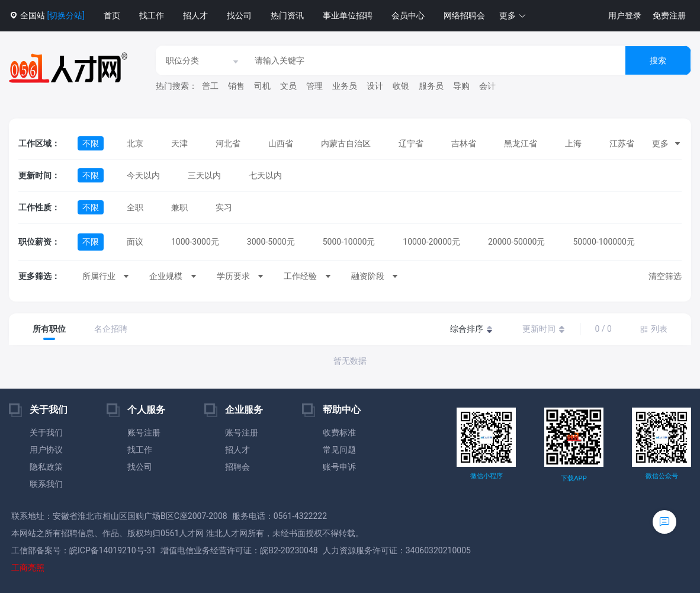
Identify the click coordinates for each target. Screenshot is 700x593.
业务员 (345, 86)
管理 (314, 86)
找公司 (239, 15)
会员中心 (408, 15)
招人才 (195, 15)
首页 (112, 15)
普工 (210, 86)
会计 (487, 86)
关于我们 (46, 432)
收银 (401, 86)
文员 (288, 86)
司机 (262, 86)
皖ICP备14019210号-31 (113, 550)
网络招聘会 (464, 15)
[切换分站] (65, 15)
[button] (513, 16)
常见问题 (339, 450)
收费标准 (339, 432)
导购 (461, 86)
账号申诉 (339, 467)
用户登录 (625, 15)
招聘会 (237, 467)
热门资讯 (287, 15)
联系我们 (46, 484)
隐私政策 (46, 467)
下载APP (574, 478)
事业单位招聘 (348, 15)
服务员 (431, 86)
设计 (375, 86)
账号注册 (144, 432)
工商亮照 (28, 568)
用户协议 (46, 450)
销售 (236, 86)
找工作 (152, 15)
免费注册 (669, 15)
